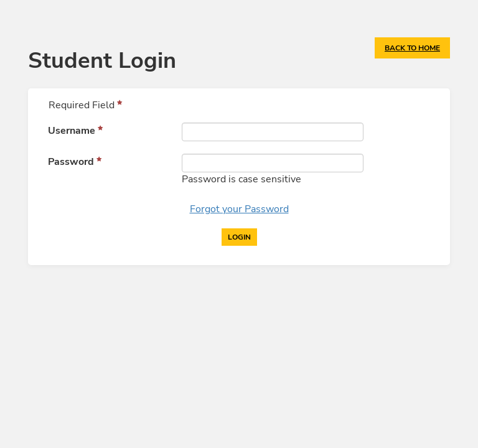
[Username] (273, 132)
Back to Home (412, 48)
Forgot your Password (239, 209)
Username (72, 131)
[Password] (273, 163)
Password (71, 162)
